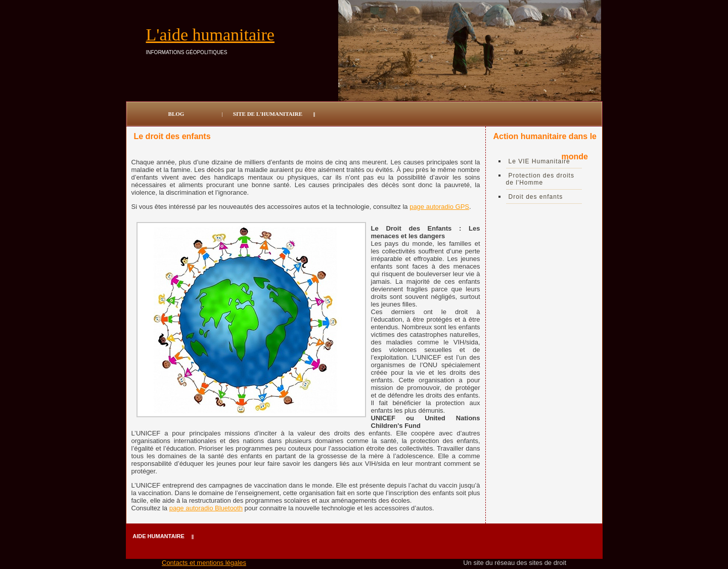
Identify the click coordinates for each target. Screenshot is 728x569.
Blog (176, 114)
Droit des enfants (536, 197)
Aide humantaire (158, 536)
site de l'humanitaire (268, 114)
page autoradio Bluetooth (206, 508)
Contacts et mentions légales (204, 563)
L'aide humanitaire (210, 35)
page (418, 207)
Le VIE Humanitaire (539, 161)
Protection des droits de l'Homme (540, 179)
